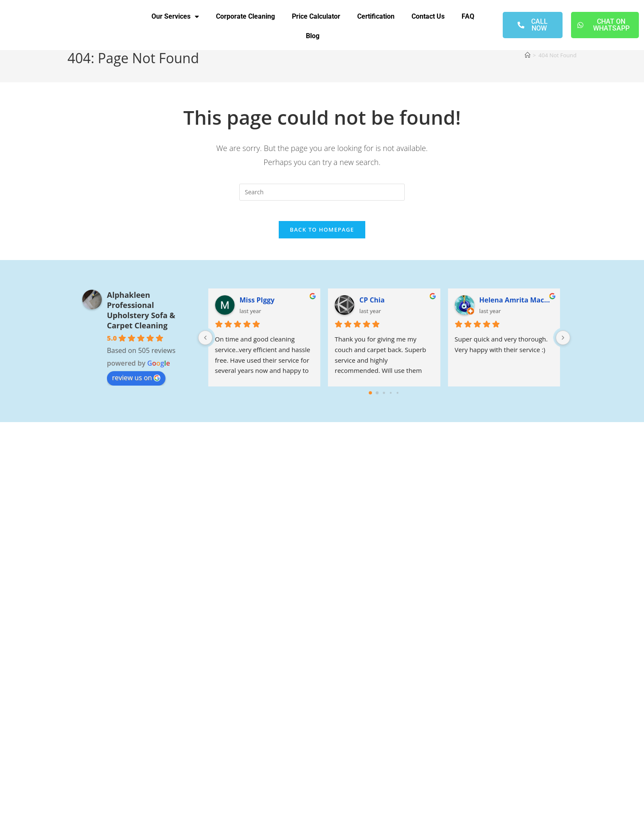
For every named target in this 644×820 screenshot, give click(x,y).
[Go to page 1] (377, 399)
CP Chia (372, 305)
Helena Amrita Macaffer (517, 305)
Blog (313, 36)
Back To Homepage (322, 235)
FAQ (468, 16)
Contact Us (428, 16)
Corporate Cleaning (245, 16)
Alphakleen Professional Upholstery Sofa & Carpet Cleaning (141, 316)
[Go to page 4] (398, 398)
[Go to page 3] (391, 398)
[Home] (528, 55)
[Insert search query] (322, 192)
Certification (376, 16)
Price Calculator (316, 16)
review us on (136, 383)
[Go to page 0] (370, 399)
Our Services (175, 17)
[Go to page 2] (384, 399)
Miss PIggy (257, 305)
